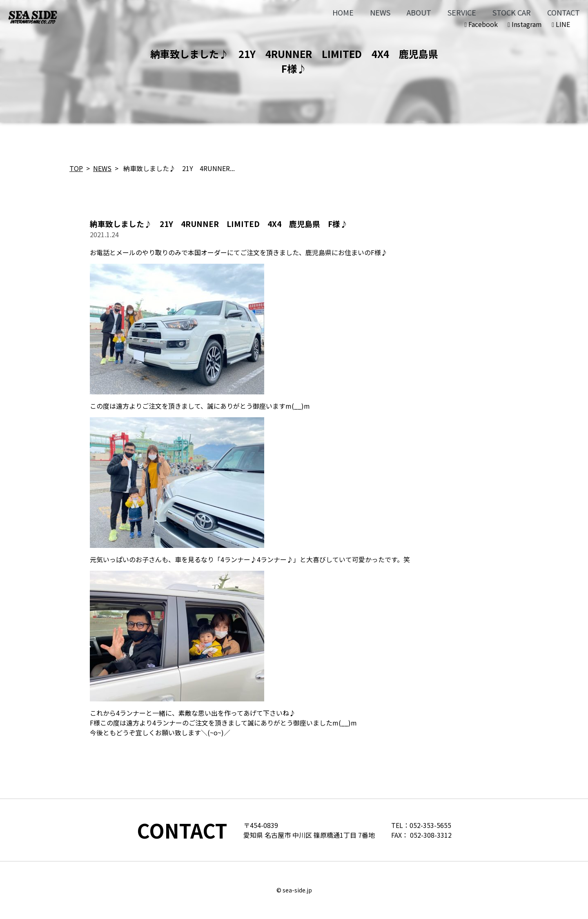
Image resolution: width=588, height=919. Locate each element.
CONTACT (563, 12)
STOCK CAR (512, 12)
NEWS (380, 12)
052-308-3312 (431, 835)
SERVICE (462, 12)
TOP (76, 168)
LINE (561, 24)
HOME (343, 12)
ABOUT (419, 12)
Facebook (481, 24)
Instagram (525, 24)
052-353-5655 (430, 825)
